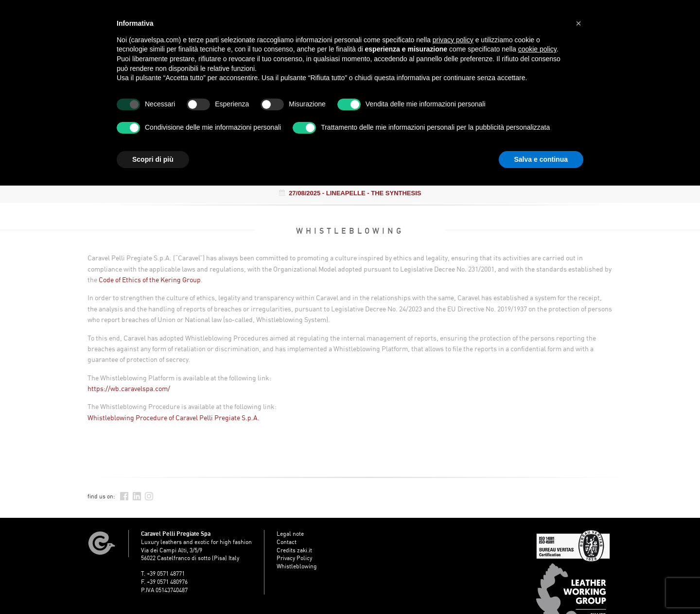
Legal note (290, 534)
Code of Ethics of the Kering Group (150, 280)
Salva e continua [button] (541, 159)
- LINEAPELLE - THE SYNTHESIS (350, 193)
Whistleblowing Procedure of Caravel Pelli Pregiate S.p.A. (174, 418)
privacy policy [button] (453, 40)
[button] (578, 23)
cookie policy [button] (537, 49)
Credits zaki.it (294, 550)
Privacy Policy (294, 558)
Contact (287, 542)
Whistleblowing (297, 566)
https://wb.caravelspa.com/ (129, 388)
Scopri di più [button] (153, 159)
